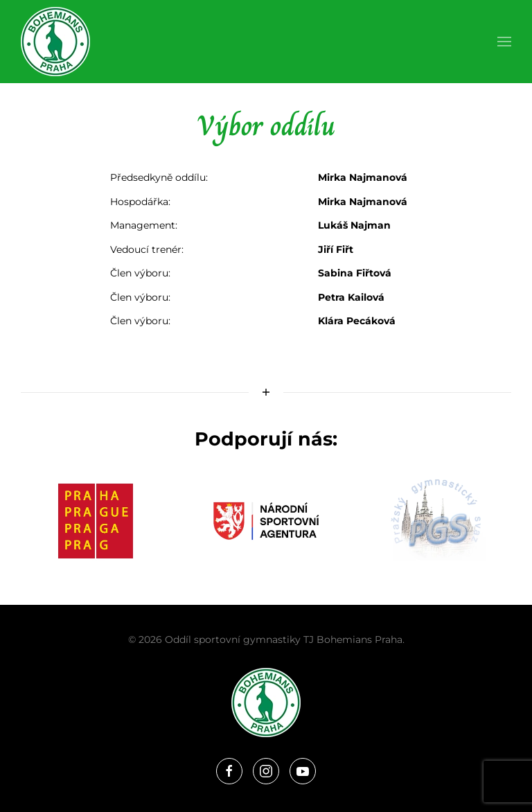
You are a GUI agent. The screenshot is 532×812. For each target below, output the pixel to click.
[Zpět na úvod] (55, 42)
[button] (504, 42)
